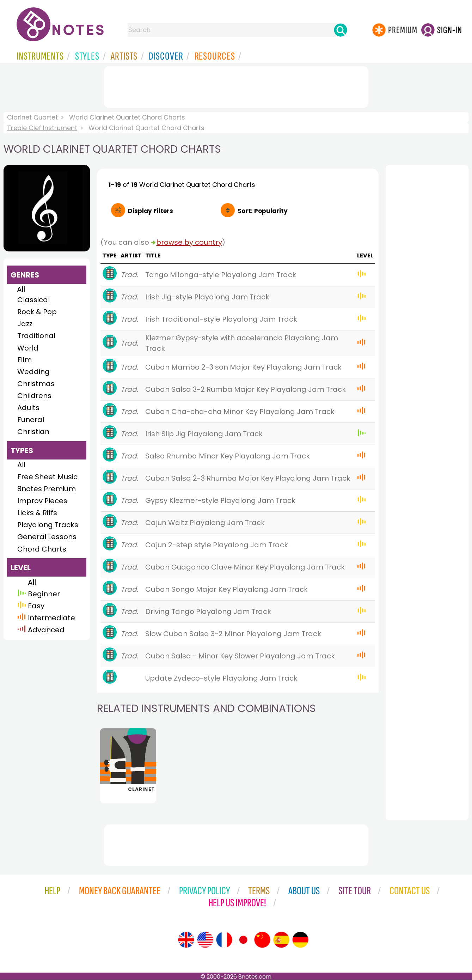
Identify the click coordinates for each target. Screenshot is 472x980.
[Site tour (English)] (186, 940)
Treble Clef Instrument (42, 128)
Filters (151, 211)
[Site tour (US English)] (205, 940)
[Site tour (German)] (300, 940)
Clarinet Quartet (32, 117)
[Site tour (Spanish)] (281, 940)
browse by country (189, 242)
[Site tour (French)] (224, 940)
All (21, 289)
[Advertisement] (236, 86)
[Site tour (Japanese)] (243, 940)
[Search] (341, 30)
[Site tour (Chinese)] (262, 940)
